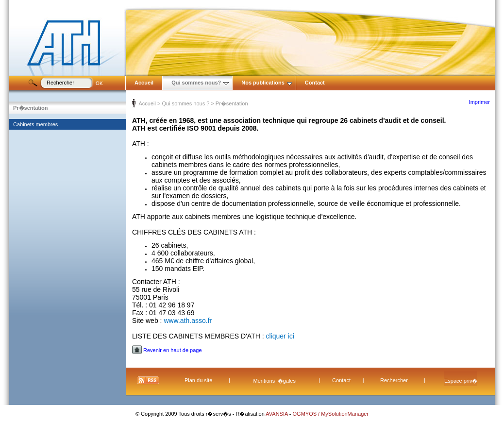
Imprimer (479, 102)
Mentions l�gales (275, 381)
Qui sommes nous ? (185, 103)
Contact (315, 83)
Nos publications (267, 83)
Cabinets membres (35, 124)
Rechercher (394, 380)
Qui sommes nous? (200, 83)
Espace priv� (461, 381)
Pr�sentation (31, 108)
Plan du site (198, 380)
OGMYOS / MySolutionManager (331, 414)
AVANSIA (277, 414)
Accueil (144, 83)
